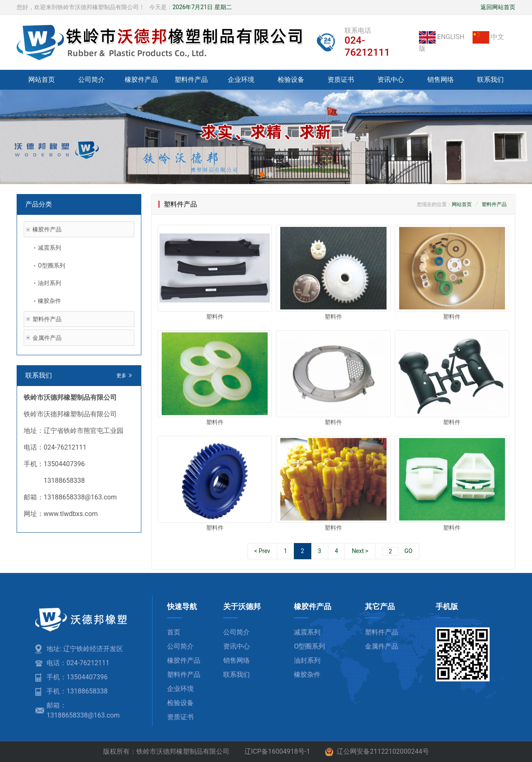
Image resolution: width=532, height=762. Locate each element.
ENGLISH (442, 37)
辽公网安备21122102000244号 (377, 752)
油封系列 (49, 283)
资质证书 (341, 80)
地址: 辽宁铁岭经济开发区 (85, 649)
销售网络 (441, 80)
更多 (124, 376)
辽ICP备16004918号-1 (277, 751)
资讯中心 (391, 80)
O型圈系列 (52, 265)
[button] (262, 175)
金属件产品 (47, 338)
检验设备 (291, 80)
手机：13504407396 (77, 677)
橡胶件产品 (141, 80)
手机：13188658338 (77, 691)
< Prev (262, 551)
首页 (174, 632)
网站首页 (42, 80)
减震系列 (49, 248)
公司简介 (91, 80)
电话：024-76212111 (78, 663)
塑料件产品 (191, 80)
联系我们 (490, 80)
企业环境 (241, 80)
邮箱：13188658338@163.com (83, 710)
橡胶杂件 (49, 301)
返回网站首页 (498, 7)
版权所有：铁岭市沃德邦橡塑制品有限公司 (166, 751)
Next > (360, 551)
